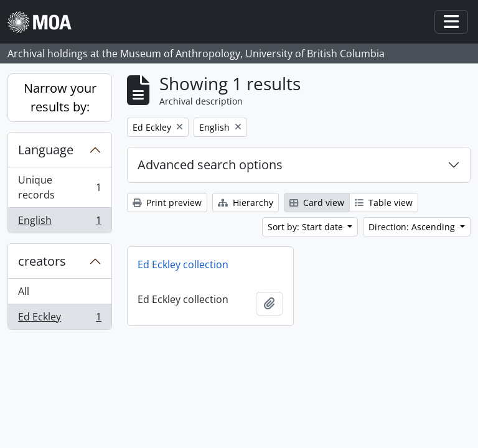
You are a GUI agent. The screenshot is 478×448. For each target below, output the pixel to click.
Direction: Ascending (413, 227)
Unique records (59, 187)
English (59, 223)
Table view (384, 203)
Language (46, 150)
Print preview (167, 203)
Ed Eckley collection (183, 264)
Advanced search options (210, 165)
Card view (317, 203)
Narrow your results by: (60, 97)
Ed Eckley (59, 319)
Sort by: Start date (307, 227)
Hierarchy (246, 203)
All (24, 291)
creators (42, 261)
